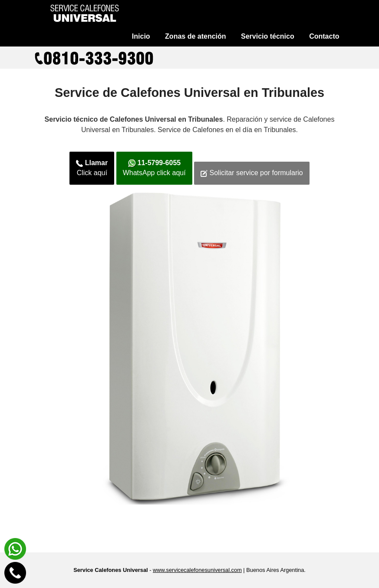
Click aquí (92, 168)
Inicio (141, 36)
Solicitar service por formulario (252, 173)
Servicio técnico (268, 36)
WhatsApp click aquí (154, 168)
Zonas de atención (195, 36)
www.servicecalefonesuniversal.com (197, 570)
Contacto (324, 36)
